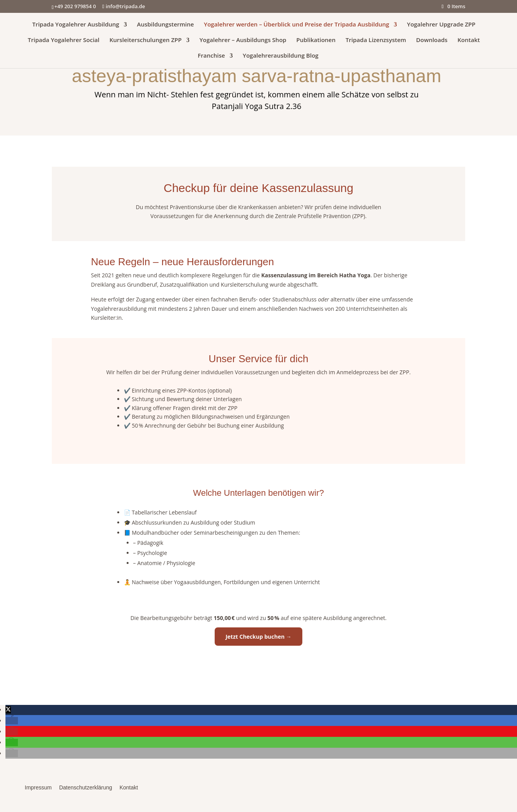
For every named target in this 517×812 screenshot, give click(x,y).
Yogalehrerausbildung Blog (281, 56)
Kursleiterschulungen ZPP (146, 40)
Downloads (432, 40)
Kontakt (468, 40)
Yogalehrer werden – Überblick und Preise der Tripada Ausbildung (296, 25)
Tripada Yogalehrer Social (64, 40)
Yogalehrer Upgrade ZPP (441, 25)
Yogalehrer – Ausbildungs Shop (243, 40)
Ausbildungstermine (165, 25)
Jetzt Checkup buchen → (258, 637)
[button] (8, 710)
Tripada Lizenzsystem (376, 40)
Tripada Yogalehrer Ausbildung (76, 25)
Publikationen (316, 40)
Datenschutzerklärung (86, 787)
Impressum (38, 787)
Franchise (212, 56)
